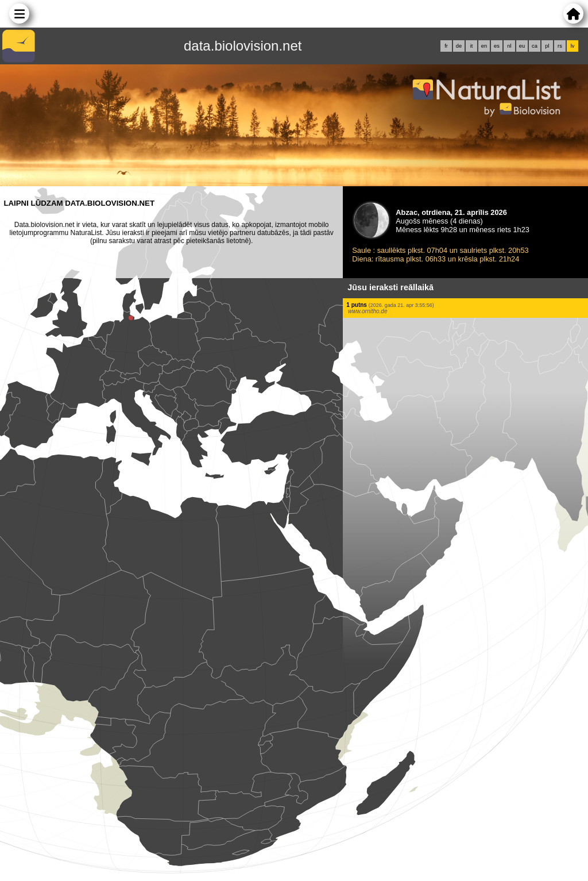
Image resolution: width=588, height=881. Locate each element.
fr (446, 46)
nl (509, 46)
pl (547, 46)
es (497, 46)
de (459, 46)
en (484, 46)
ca (535, 46)
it (472, 46)
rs (560, 46)
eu (522, 46)
